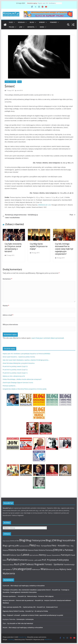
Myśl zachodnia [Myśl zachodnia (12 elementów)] (34, 555)
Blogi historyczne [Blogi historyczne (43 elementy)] (36, 540)
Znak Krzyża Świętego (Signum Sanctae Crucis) (18, 382)
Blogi (32, 22)
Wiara (42, 27)
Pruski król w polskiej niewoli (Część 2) (15, 370)
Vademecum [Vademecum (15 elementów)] (36, 569)
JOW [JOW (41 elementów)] (55, 550)
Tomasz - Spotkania (10, 82)
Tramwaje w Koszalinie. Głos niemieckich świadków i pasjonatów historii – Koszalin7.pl (31, 590)
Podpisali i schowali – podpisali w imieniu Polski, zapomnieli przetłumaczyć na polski (35, 615)
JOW (21, 27)
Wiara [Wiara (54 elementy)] (44, 569)
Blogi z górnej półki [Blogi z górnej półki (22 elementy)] (11, 546)
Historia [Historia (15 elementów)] (5, 550)
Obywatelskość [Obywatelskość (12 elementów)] (56, 555)
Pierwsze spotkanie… (9, 386)
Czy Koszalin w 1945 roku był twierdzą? (20, 623)
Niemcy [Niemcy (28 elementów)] (42, 555)
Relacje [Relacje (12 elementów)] (12, 565)
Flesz (11, 22)
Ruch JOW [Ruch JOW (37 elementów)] (19, 564)
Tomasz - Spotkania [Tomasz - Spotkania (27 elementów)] (54, 564)
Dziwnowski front (52, 607)
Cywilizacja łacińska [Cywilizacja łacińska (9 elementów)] (24, 546)
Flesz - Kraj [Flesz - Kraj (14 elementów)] (70, 546)
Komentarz (7, 279)
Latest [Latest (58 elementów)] (25, 555)
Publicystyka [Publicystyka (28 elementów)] (63, 560)
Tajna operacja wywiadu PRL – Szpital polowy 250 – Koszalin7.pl (24, 607)
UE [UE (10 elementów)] (11, 570)
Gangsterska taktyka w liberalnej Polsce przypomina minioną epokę (25, 389)
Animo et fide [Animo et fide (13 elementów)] (15, 541)
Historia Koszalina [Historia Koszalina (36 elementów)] (18, 550)
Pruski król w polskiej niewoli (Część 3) (15, 366)
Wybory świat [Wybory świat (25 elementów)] (65, 569)
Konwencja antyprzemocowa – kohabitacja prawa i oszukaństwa (20, 216)
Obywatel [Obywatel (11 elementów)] (49, 555)
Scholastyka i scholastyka (25, 619)
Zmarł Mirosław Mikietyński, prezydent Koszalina (19, 363)
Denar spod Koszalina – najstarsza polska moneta (19, 357)
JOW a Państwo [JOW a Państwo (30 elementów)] (66, 550)
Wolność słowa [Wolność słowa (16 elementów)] (54, 569)
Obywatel (31, 27)
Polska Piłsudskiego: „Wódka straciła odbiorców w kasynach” (22, 379)
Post (72, 215)
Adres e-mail (8, 315)
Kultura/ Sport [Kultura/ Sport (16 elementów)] (16, 555)
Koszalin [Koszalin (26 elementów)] (6, 555)
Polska (12, 27)
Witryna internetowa (10, 324)
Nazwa (6, 306)
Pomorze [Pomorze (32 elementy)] (23, 560)
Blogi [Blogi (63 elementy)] (22, 540)
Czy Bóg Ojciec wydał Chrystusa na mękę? (39, 246)
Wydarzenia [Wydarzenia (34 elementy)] (9, 573)
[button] (14, 22)
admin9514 (20, 90)
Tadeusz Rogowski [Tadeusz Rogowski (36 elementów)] (35, 564)
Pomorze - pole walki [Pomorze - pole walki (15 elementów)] (34, 560)
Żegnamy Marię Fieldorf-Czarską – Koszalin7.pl (18, 611)
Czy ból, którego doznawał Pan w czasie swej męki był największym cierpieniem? (64, 249)
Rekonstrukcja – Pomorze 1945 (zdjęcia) (40, 596)
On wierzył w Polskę (41, 611)
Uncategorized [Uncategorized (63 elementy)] (22, 569)
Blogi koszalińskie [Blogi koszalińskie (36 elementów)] (66, 540)
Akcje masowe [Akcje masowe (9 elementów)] (6, 541)
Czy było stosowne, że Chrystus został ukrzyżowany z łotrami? (13, 248)
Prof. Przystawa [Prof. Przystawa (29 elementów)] (49, 560)
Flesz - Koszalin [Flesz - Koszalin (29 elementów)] (59, 545)
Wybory (42, 22)
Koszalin (21, 22)
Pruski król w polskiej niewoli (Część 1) (15, 373)
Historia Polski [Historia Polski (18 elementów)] (33, 550)
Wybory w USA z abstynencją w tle (14, 376)
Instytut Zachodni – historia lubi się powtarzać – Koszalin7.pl (23, 600)
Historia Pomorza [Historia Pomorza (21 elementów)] (46, 550)
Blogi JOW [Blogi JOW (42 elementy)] (51, 540)
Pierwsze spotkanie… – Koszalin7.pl (14, 596)
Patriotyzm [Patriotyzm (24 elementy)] (66, 555)
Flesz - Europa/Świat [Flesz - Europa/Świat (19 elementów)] (44, 546)
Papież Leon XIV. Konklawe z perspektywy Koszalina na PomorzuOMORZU (26, 354)
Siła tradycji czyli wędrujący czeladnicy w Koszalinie (28, 586)
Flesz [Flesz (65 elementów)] (33, 545)
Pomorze (53, 22)
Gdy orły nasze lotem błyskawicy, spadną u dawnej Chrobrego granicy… (26, 360)
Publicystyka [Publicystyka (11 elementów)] (6, 565)
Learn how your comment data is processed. (48, 338)
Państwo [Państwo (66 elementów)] (12, 560)
